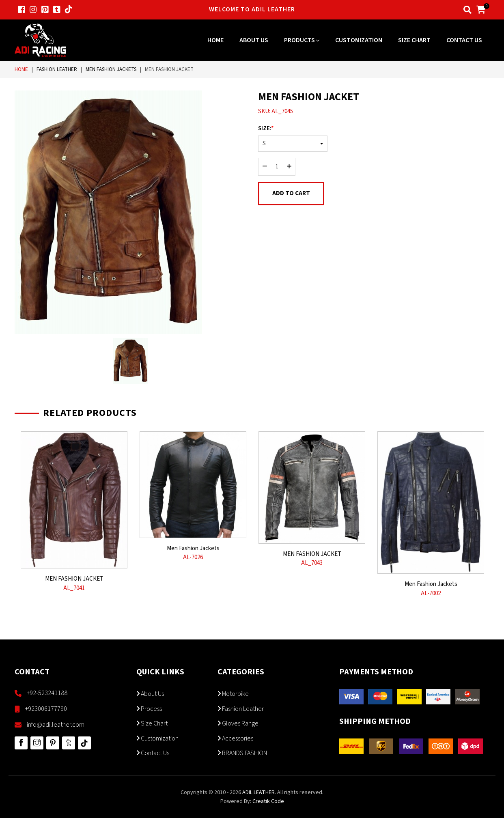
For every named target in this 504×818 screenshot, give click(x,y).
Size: (266, 128)
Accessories (235, 738)
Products (302, 40)
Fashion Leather (57, 69)
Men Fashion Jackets (111, 69)
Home (215, 40)
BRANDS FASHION (242, 753)
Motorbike (233, 694)
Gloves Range (238, 723)
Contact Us (464, 40)
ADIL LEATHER (258, 792)
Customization (359, 40)
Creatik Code (268, 801)
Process (149, 709)
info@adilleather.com (56, 725)
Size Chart (414, 40)
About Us (254, 40)
